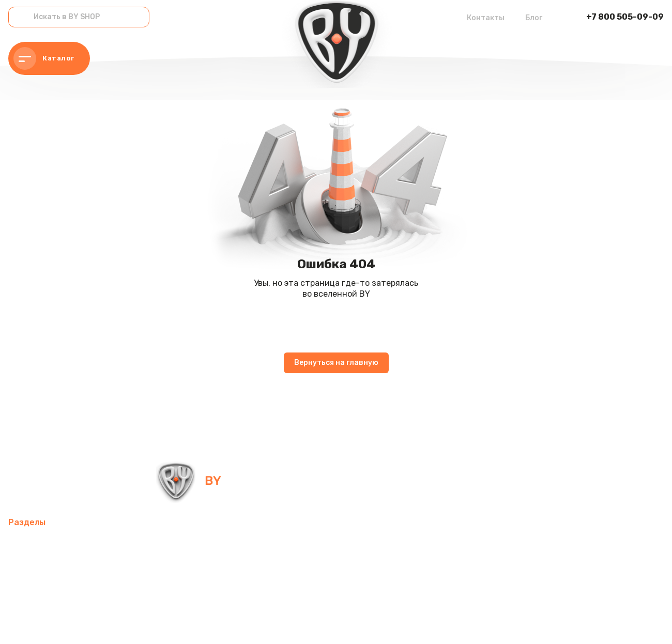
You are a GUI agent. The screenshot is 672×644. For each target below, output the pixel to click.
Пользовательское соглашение (247, 623)
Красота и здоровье (272, 594)
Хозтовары (321, 569)
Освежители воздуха (413, 545)
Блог (534, 18)
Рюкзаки (473, 569)
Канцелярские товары (177, 594)
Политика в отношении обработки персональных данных (95, 623)
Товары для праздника (400, 569)
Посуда (190, 569)
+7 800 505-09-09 (625, 17)
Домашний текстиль (123, 569)
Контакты (486, 18)
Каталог (44, 58)
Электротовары (40, 569)
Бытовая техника (87, 594)
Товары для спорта (151, 545)
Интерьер (219, 545)
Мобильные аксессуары (55, 545)
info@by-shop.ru (350, 480)
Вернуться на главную (336, 363)
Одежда (25, 594)
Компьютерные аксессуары (304, 545)
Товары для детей (252, 569)
